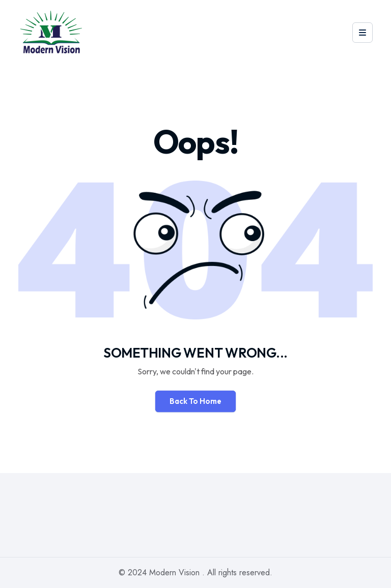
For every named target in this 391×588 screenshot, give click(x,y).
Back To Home (195, 401)
